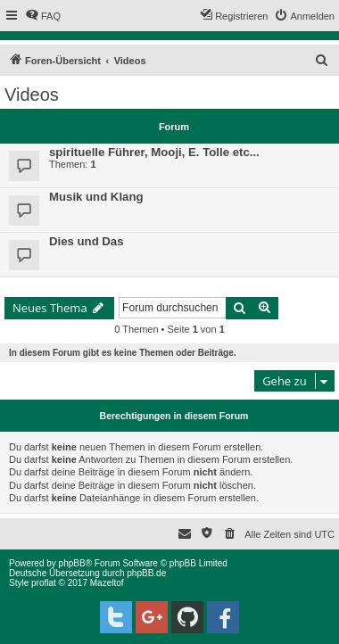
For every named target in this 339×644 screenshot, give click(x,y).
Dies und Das (87, 241)
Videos (32, 95)
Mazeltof (107, 583)
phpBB (72, 563)
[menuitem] (43, 16)
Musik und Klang (96, 197)
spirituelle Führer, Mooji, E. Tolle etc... (154, 152)
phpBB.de (146, 573)
